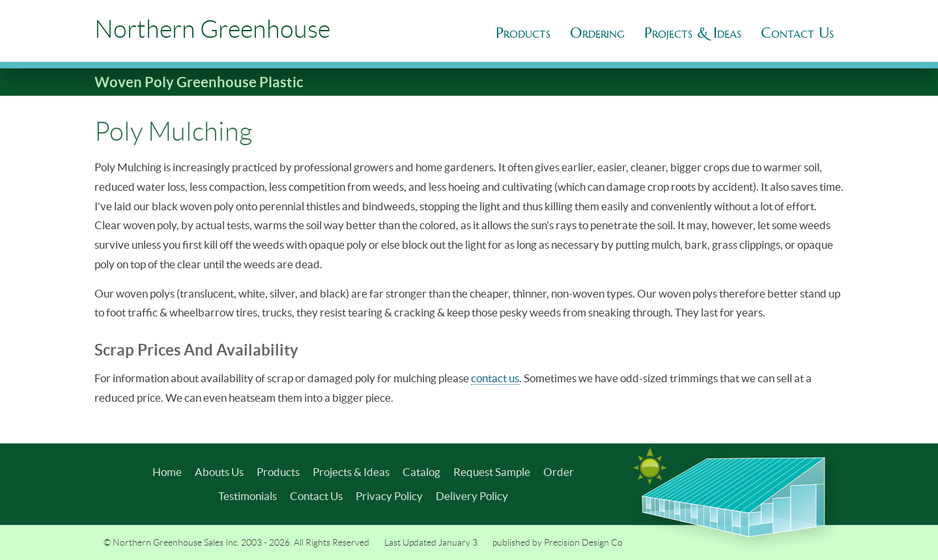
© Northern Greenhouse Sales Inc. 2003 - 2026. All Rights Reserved (236, 542)
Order (559, 472)
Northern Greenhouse (212, 29)
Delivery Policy (472, 496)
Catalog (421, 472)
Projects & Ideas (351, 472)
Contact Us (316, 496)
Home (167, 472)
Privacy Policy (389, 496)
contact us (495, 378)
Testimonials (248, 496)
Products (523, 33)
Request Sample (492, 472)
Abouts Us (219, 472)
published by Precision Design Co (558, 542)
